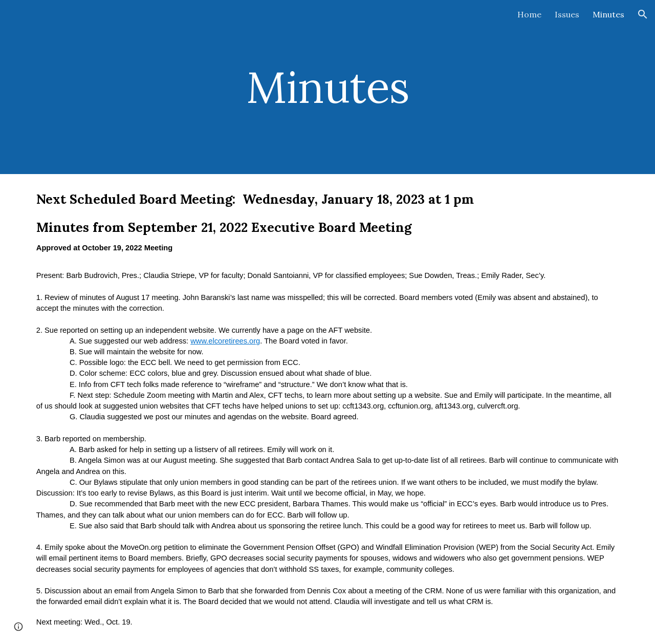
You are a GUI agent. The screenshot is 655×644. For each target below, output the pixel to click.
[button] (643, 14)
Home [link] (529, 14)
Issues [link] (567, 14)
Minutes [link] (608, 14)
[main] (327, 87)
